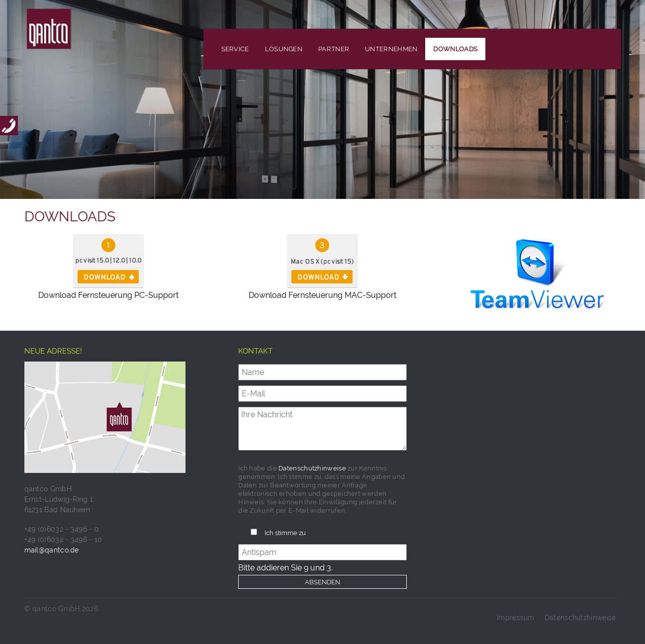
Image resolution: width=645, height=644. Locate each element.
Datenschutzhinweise (312, 468)
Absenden (322, 582)
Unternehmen (391, 49)
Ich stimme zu (285, 533)
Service (235, 49)
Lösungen (284, 49)
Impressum (516, 618)
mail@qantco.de (52, 550)
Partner (334, 49)
